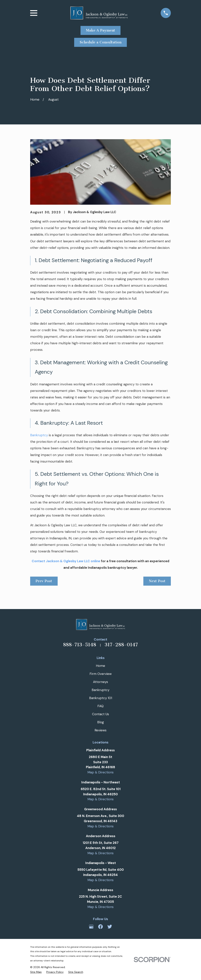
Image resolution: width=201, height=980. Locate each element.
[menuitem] (36, 972)
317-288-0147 (121, 645)
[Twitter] (110, 927)
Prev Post (44, 581)
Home (100, 666)
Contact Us (100, 714)
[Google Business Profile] (91, 927)
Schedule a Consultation (101, 42)
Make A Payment (100, 30)
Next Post (157, 581)
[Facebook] (100, 927)
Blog (101, 722)
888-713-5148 (80, 645)
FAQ (100, 706)
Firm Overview (101, 674)
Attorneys (100, 682)
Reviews (100, 730)
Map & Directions (100, 772)
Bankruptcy (39, 435)
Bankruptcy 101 (101, 698)
